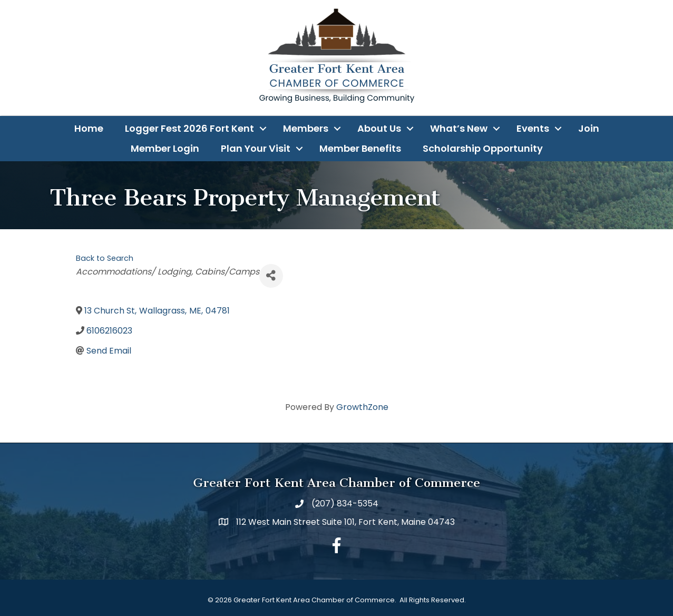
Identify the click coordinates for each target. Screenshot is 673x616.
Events (533, 128)
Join (589, 128)
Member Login (165, 148)
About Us (379, 128)
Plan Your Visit (256, 148)
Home (89, 128)
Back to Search (105, 258)
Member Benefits (360, 148)
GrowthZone (362, 407)
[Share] (271, 276)
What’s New (459, 128)
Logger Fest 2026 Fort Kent (189, 128)
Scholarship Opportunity (483, 148)
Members (306, 128)
